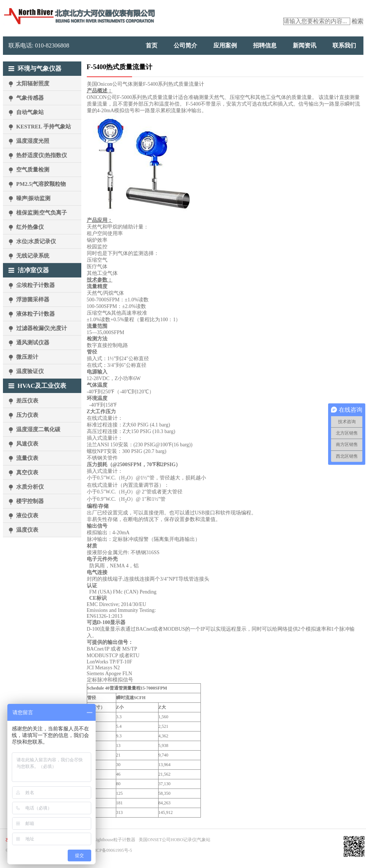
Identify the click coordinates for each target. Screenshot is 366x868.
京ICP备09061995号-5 (111, 850)
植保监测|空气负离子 (42, 213)
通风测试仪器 (33, 343)
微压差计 (27, 357)
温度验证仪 (30, 371)
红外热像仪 (30, 227)
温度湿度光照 (33, 141)
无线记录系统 (33, 256)
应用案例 (225, 45)
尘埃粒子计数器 (35, 285)
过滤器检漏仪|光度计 (42, 328)
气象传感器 (30, 98)
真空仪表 (27, 472)
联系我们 (344, 45)
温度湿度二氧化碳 (38, 429)
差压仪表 (27, 401)
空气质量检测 (33, 170)
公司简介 (185, 45)
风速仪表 (27, 444)
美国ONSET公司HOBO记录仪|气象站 (175, 840)
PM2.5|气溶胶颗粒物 (41, 184)
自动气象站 (30, 112)
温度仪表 (27, 530)
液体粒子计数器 (35, 314)
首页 (152, 45)
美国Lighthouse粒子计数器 (110, 840)
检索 (358, 21)
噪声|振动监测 (33, 198)
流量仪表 (27, 458)
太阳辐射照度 (33, 84)
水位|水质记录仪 (36, 241)
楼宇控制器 (30, 501)
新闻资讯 (305, 45)
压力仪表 (27, 415)
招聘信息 (265, 45)
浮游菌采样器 (33, 300)
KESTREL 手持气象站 (44, 127)
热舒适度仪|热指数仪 (42, 155)
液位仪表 (27, 516)
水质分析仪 (30, 487)
